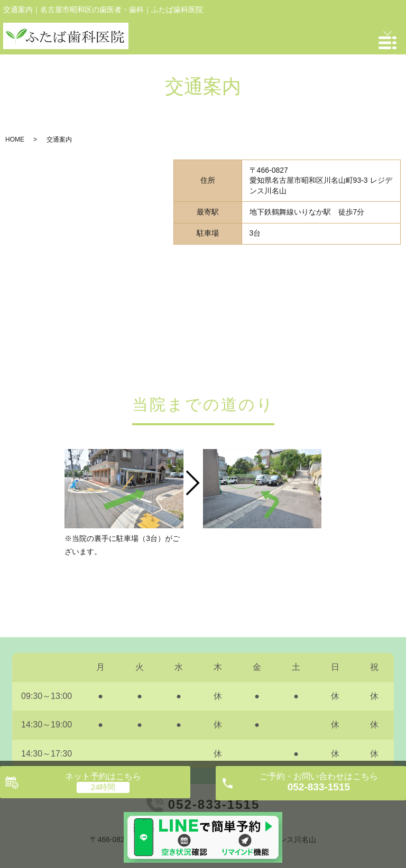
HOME (15, 139)
